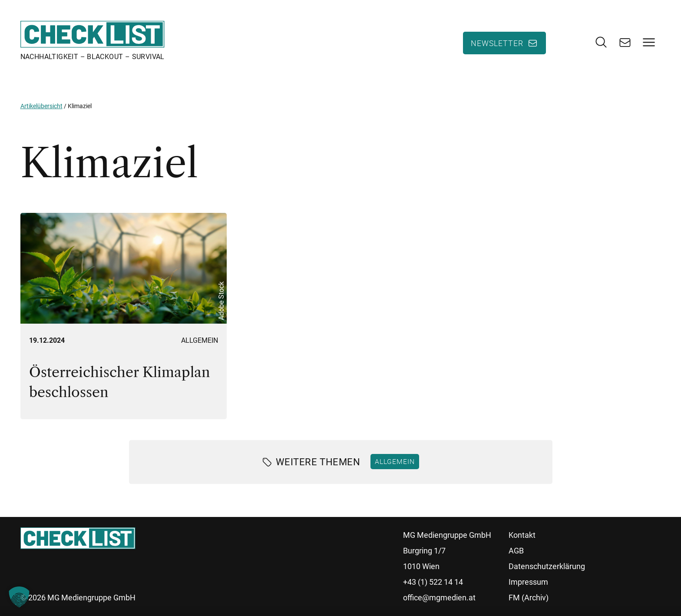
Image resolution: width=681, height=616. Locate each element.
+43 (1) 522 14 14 (433, 582)
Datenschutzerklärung (547, 566)
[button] (19, 597)
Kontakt (522, 535)
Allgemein (200, 340)
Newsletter (497, 43)
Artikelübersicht (41, 106)
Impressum (528, 582)
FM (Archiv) (529, 598)
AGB (516, 551)
